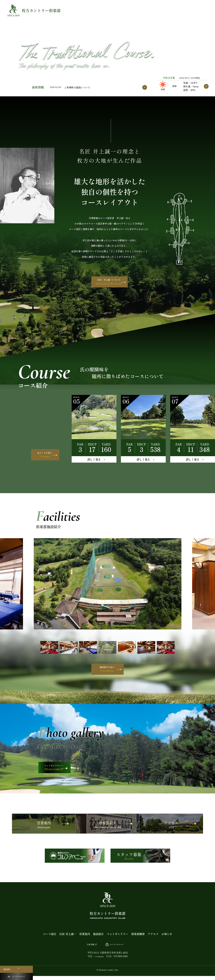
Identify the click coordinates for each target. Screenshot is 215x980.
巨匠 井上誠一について (109, 284)
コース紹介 (50, 937)
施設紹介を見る (107, 671)
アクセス (153, 937)
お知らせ (167, 937)
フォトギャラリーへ (61, 771)
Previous (37, 648)
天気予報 (86, 948)
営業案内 (85, 937)
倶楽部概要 (138, 937)
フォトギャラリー (118, 937)
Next (178, 648)
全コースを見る (38, 453)
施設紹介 (98, 937)
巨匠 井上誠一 (68, 937)
